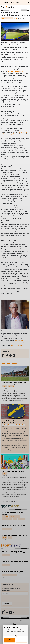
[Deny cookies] (21, 640)
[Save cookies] (9, 640)
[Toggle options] (15, 636)
